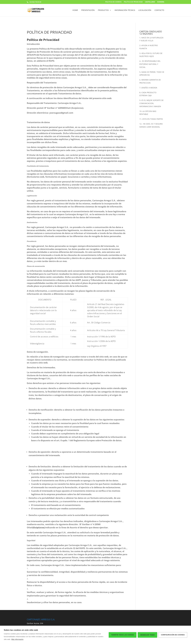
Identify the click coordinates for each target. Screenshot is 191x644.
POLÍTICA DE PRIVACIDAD (133, 2)
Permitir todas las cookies (123, 635)
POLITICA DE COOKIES (113, 2)
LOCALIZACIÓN (145, 10)
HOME (75, 10)
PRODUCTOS (103, 10)
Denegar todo (147, 635)
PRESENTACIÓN (88, 10)
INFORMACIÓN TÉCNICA (125, 10)
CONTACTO (159, 10)
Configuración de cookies (173, 635)
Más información (17, 639)
